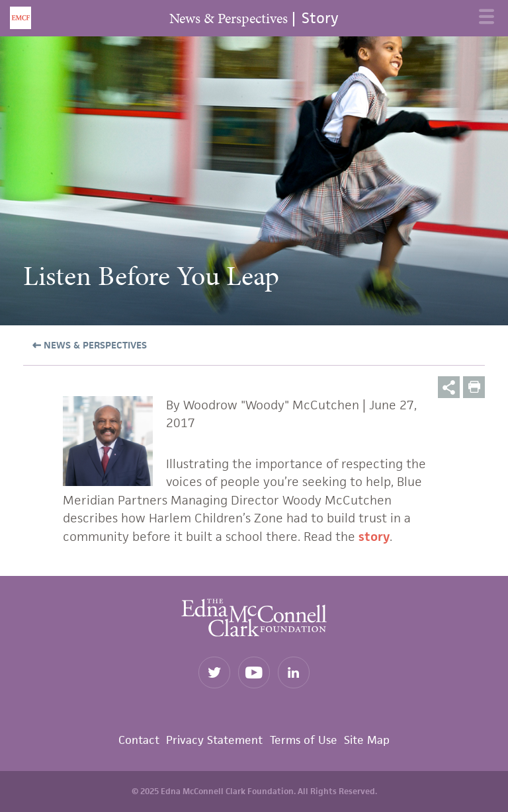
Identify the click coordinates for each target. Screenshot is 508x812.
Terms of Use (304, 740)
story (374, 537)
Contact (139, 740)
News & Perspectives (94, 345)
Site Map (367, 740)
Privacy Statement (214, 740)
